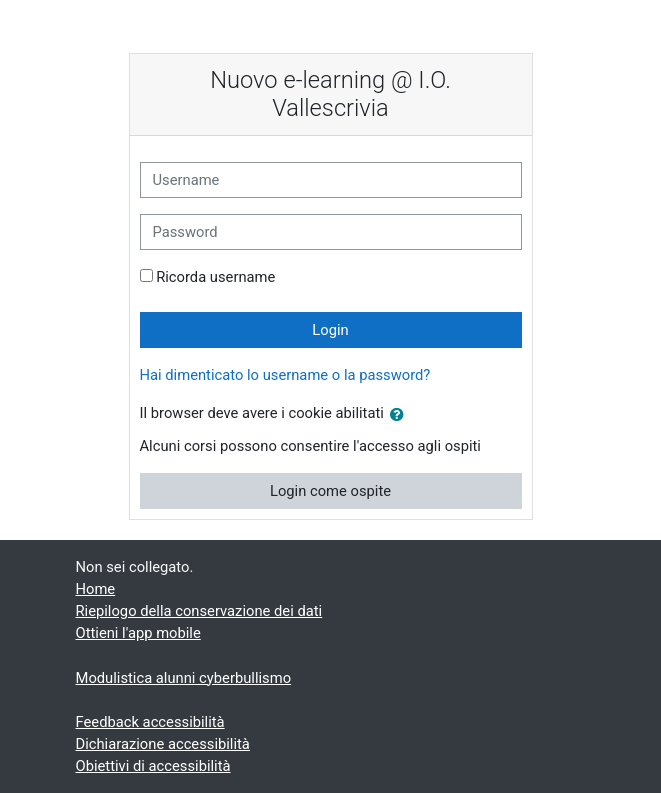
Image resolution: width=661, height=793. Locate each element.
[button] (401, 415)
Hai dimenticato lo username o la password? (285, 375)
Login (330, 330)
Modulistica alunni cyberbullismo (184, 678)
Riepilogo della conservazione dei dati (199, 611)
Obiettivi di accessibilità (153, 766)
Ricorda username (215, 277)
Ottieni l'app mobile (138, 633)
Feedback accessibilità (150, 722)
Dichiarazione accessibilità (163, 744)
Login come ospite (330, 491)
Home (96, 589)
